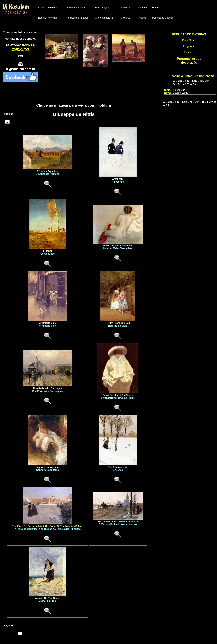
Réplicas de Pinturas (77, 18)
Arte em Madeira (104, 18)
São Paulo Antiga (76, 8)
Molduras (125, 18)
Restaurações (103, 8)
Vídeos (142, 18)
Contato (143, 8)
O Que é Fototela (47, 8)
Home (155, 8)
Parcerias (126, 8)
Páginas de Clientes (163, 18)
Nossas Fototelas (47, 18)
